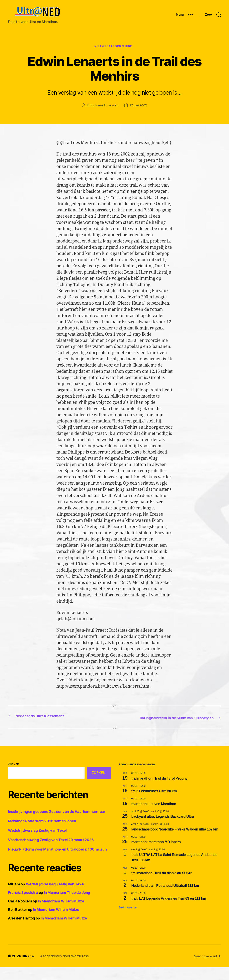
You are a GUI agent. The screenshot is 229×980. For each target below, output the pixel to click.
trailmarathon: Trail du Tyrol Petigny (159, 791)
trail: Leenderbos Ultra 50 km (154, 804)
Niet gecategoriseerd (115, 53)
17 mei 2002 (139, 112)
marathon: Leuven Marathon (154, 816)
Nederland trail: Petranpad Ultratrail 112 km (165, 898)
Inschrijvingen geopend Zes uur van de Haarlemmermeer (57, 824)
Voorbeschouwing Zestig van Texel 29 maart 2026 (51, 852)
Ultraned (29, 969)
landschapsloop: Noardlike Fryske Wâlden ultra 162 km (175, 842)
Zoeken (13, 777)
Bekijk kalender (128, 920)
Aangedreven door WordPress (66, 969)
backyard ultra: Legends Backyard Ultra (163, 829)
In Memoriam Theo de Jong (67, 905)
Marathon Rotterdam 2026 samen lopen (42, 834)
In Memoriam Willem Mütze (61, 914)
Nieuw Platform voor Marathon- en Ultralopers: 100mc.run (57, 862)
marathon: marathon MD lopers (156, 855)
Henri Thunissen (106, 112)
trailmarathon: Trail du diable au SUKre (162, 885)
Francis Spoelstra (23, 905)
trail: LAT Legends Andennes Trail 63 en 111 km (169, 911)
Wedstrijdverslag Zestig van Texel (37, 843)
